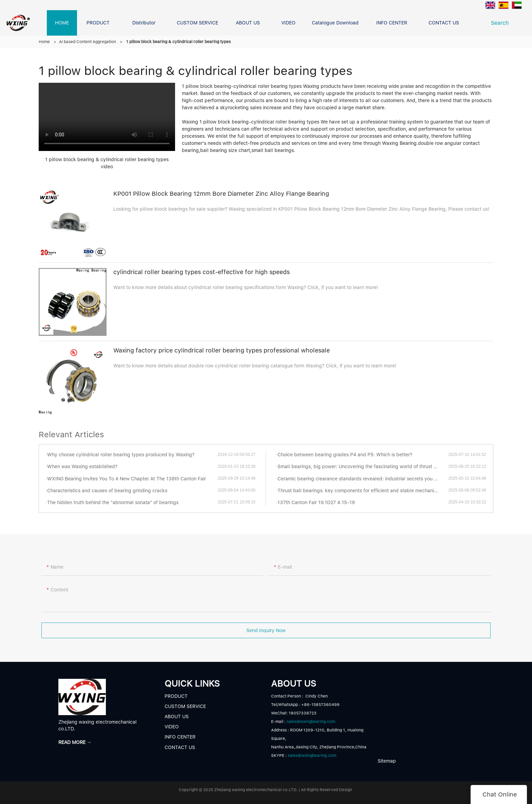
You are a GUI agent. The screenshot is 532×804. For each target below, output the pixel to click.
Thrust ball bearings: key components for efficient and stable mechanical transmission (363, 491)
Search (502, 23)
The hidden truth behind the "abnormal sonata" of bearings (113, 502)
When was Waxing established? (82, 466)
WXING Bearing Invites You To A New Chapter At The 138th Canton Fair (127, 479)
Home (44, 42)
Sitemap (387, 761)
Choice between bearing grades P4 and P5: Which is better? (345, 455)
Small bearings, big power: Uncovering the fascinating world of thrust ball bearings (363, 466)
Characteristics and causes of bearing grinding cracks (107, 491)
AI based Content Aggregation (88, 42)
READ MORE (401, 739)
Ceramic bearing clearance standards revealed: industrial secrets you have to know (363, 479)
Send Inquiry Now (266, 635)
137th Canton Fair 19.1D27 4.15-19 (316, 502)
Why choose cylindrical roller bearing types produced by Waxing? (121, 455)
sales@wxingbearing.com (311, 722)
